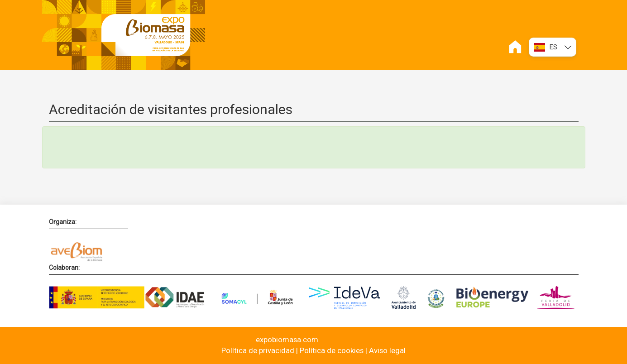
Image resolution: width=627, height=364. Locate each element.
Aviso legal (387, 350)
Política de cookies (332, 350)
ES (553, 47)
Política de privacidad (258, 350)
